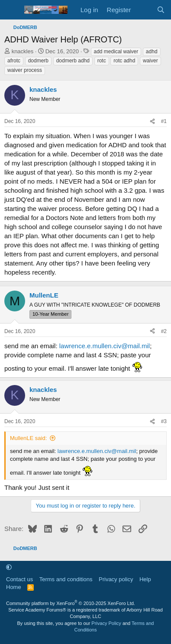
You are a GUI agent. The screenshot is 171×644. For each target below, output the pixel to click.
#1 (164, 121)
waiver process (25, 70)
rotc (102, 61)
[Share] (152, 121)
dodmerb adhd (73, 61)
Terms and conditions (66, 579)
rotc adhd (124, 61)
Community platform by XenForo (71, 603)
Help (145, 579)
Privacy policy (116, 579)
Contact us (19, 579)
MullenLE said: (28, 438)
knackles (23, 51)
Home (14, 587)
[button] (9, 567)
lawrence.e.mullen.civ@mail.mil (105, 346)
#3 (164, 421)
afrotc (14, 61)
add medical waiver (116, 52)
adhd (152, 52)
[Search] (161, 10)
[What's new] (144, 10)
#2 (164, 331)
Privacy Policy (106, 623)
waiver (150, 61)
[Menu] (12, 10)
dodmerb (38, 61)
